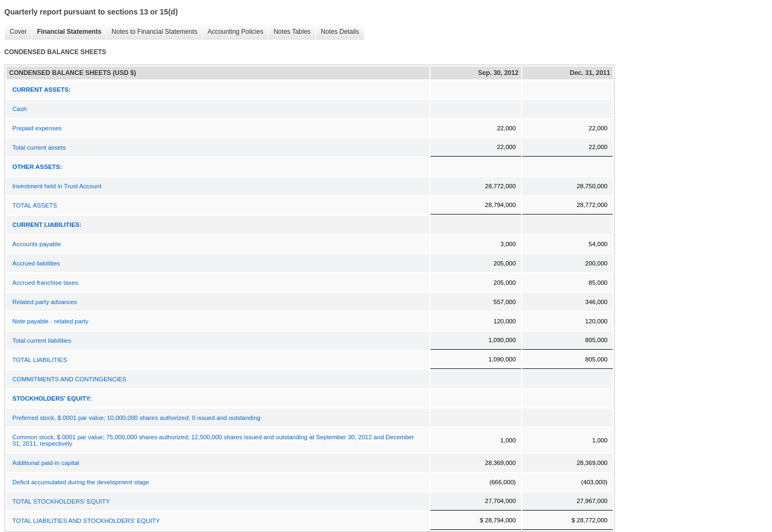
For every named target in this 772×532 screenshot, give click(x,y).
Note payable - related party (50, 321)
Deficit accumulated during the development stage (81, 482)
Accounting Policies (233, 32)
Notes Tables (289, 32)
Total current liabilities (42, 341)
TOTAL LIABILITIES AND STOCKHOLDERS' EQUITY (86, 521)
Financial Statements (66, 32)
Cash (20, 109)
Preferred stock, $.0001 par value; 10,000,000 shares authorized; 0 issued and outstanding (136, 418)
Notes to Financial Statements (152, 32)
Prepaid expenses (37, 128)
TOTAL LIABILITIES (40, 360)
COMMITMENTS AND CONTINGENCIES (69, 379)
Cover (16, 32)
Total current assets (39, 147)
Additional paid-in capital (46, 463)
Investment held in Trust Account (57, 186)
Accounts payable (37, 244)
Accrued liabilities (36, 263)
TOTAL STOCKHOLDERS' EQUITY (61, 501)
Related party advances (45, 302)
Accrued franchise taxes (45, 283)
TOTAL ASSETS (35, 205)
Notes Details (337, 32)
